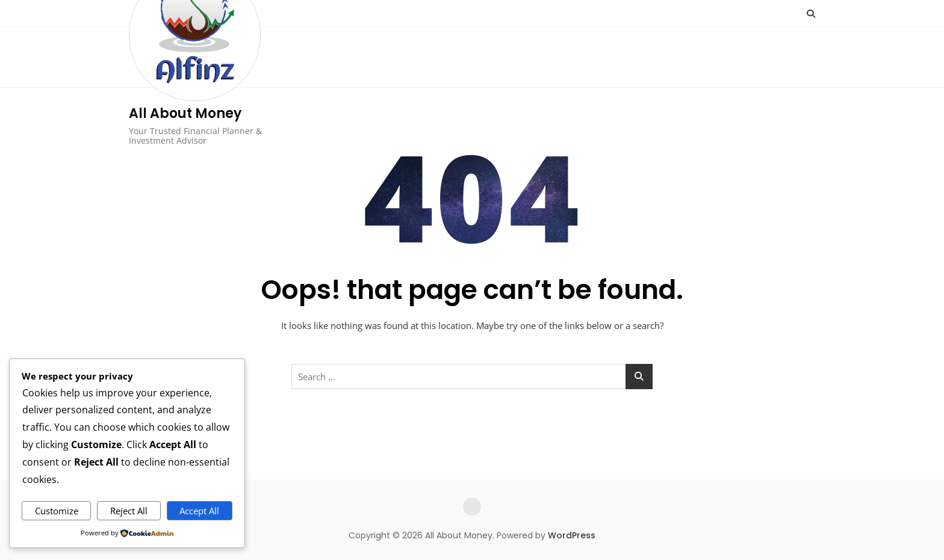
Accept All (199, 511)
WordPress (572, 535)
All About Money (185, 113)
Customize (57, 511)
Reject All (129, 511)
